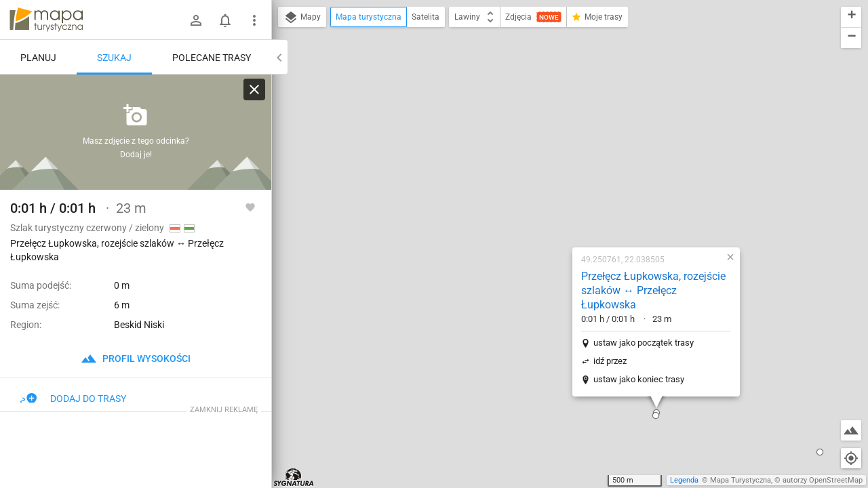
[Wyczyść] (254, 89)
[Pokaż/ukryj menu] (254, 20)
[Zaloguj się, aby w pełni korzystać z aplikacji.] (250, 207)
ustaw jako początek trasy (557, 172)
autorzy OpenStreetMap (823, 480)
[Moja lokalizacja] (851, 458)
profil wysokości (136, 359)
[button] (569, 245)
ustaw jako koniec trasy (552, 208)
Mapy (302, 18)
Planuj (38, 58)
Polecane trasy (212, 58)
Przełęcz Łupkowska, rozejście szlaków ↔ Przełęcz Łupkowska (567, 120)
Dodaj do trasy (73, 399)
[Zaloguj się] (196, 20)
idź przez (523, 190)
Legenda (684, 480)
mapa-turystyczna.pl (46, 20)
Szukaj (114, 58)
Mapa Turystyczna (741, 480)
